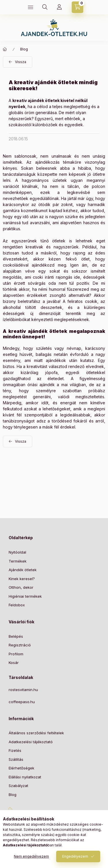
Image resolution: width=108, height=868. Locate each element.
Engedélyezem (75, 856)
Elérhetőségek (21, 768)
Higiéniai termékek (25, 596)
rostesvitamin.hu (23, 690)
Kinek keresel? (22, 579)
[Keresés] (45, 7)
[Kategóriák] (31, 7)
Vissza (21, 62)
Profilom (16, 654)
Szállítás (16, 759)
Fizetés (15, 750)
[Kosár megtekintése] (77, 7)
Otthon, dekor (21, 587)
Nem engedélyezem (31, 856)
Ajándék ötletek (23, 570)
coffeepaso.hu (22, 702)
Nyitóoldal (17, 552)
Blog (24, 49)
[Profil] (59, 7)
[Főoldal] (5, 49)
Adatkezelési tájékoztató (31, 742)
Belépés (16, 636)
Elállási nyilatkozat (25, 777)
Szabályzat (18, 786)
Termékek (18, 561)
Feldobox (17, 605)
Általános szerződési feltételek (36, 733)
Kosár (14, 663)
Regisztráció (20, 645)
